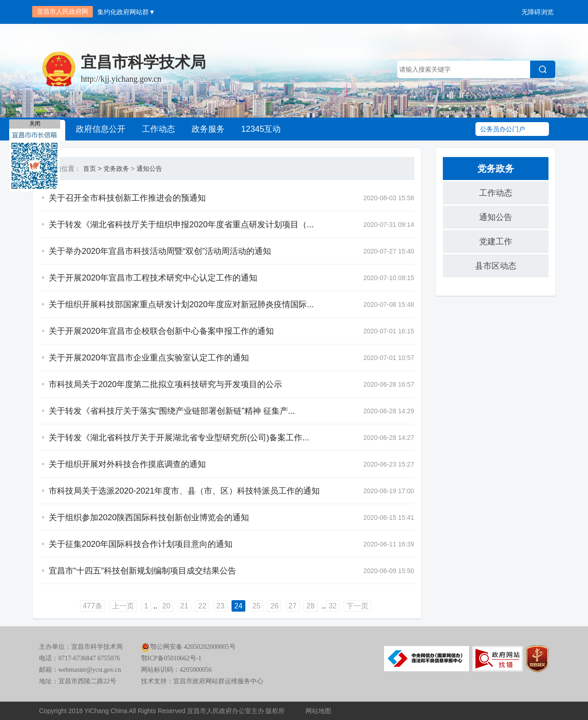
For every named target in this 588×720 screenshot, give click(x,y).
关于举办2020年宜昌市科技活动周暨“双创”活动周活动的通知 (160, 251)
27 (293, 606)
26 (274, 606)
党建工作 (496, 242)
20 (166, 606)
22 (202, 606)
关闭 (35, 124)
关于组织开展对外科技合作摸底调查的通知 (127, 464)
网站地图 (318, 711)
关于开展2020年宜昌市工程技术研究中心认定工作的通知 (153, 278)
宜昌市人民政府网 (62, 11)
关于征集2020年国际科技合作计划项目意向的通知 (141, 544)
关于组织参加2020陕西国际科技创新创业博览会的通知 (149, 517)
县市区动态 (496, 266)
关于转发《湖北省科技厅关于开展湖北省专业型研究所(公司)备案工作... (179, 438)
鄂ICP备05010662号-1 (171, 658)
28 (311, 606)
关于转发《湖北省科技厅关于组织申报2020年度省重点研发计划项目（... (181, 225)
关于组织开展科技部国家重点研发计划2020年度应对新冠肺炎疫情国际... (181, 304)
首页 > (92, 169)
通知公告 (149, 169)
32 (333, 606)
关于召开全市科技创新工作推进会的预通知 (127, 198)
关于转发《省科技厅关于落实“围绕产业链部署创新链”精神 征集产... (172, 411)
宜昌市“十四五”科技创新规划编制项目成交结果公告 (142, 571)
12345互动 (261, 129)
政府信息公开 (101, 129)
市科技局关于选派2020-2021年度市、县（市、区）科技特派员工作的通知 (184, 491)
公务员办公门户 (503, 129)
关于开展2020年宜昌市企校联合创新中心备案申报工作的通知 (161, 331)
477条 (93, 606)
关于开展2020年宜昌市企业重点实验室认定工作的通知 (149, 358)
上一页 (123, 606)
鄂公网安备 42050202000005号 (188, 647)
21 (184, 606)
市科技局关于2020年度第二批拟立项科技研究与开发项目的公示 (165, 384)
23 (220, 606)
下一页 (357, 606)
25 (256, 606)
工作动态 (158, 129)
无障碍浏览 (537, 12)
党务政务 (116, 169)
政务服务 (208, 129)
